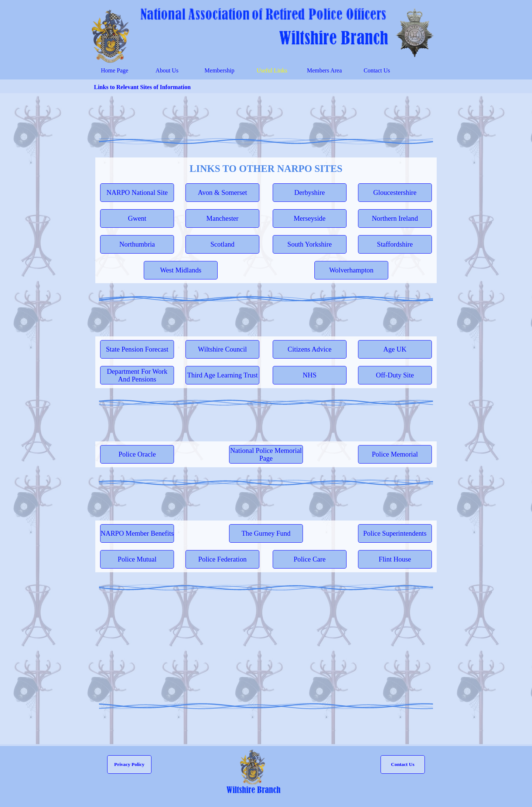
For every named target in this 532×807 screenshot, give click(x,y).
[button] (403, 764)
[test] (137, 193)
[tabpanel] (266, 169)
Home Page (115, 70)
